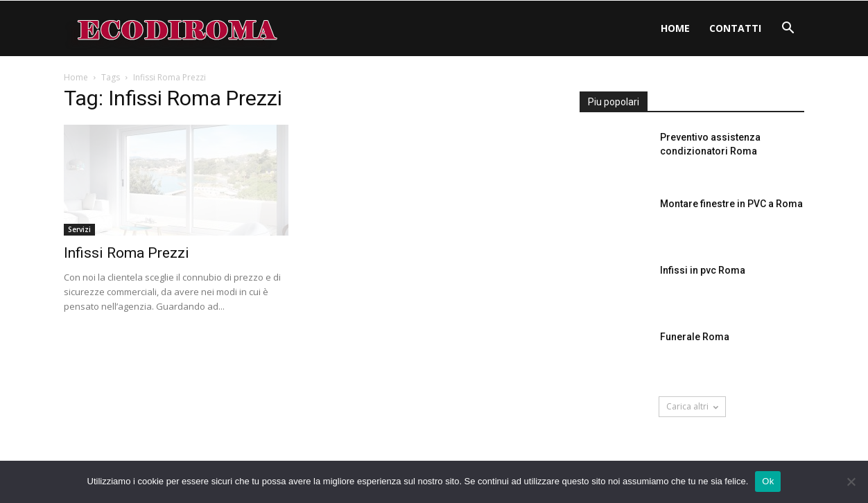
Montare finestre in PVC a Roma (731, 204)
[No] (851, 482)
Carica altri (692, 406)
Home (675, 28)
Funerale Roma (695, 337)
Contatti (735, 28)
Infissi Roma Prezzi (127, 253)
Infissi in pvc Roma (703, 270)
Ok (768, 481)
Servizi (79, 229)
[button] (788, 29)
